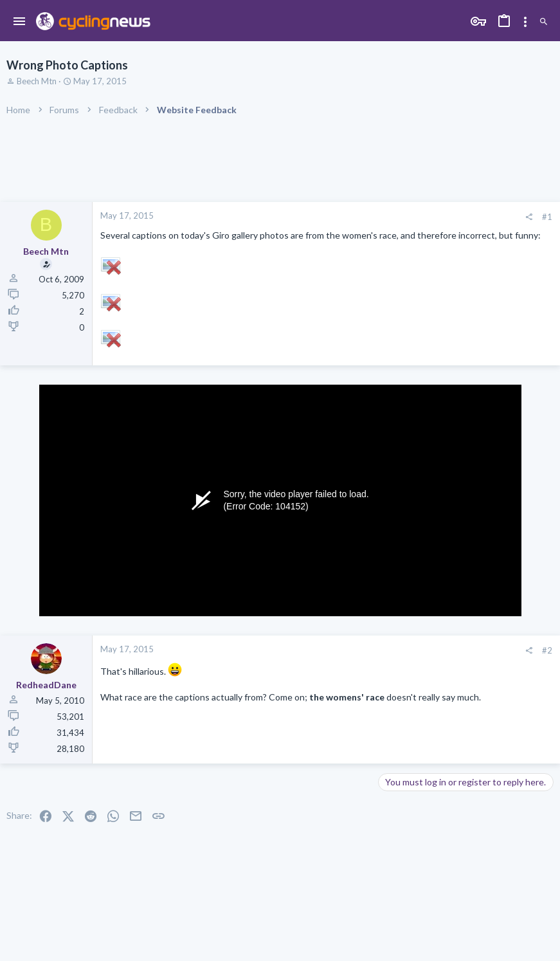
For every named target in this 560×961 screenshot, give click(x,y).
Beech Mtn (37, 81)
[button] (20, 22)
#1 (547, 217)
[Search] (544, 22)
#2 (547, 650)
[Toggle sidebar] (525, 22)
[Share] (529, 217)
